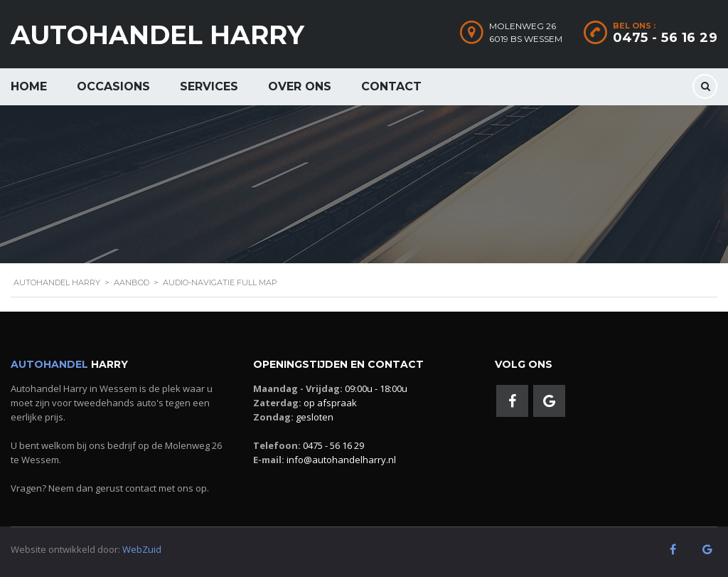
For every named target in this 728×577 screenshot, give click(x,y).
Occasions (113, 86)
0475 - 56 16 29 (665, 38)
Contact (391, 86)
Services (209, 86)
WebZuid (142, 549)
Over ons (300, 86)
